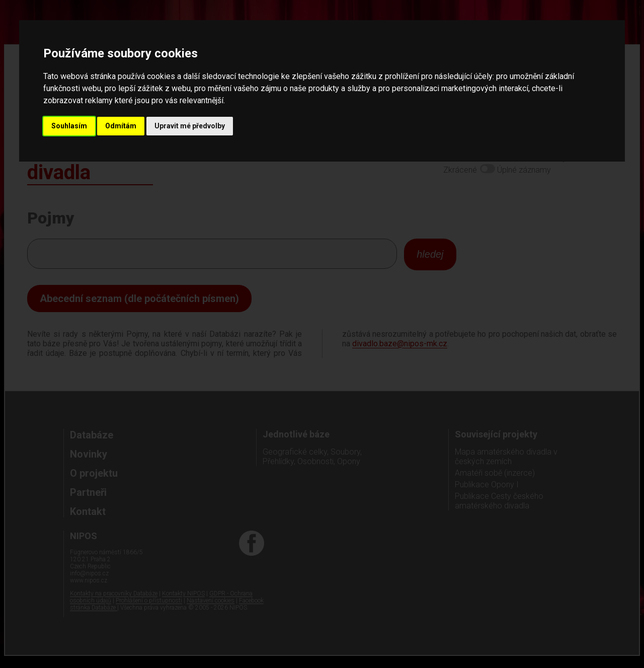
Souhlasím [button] (69, 126)
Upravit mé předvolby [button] (190, 126)
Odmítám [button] (121, 126)
